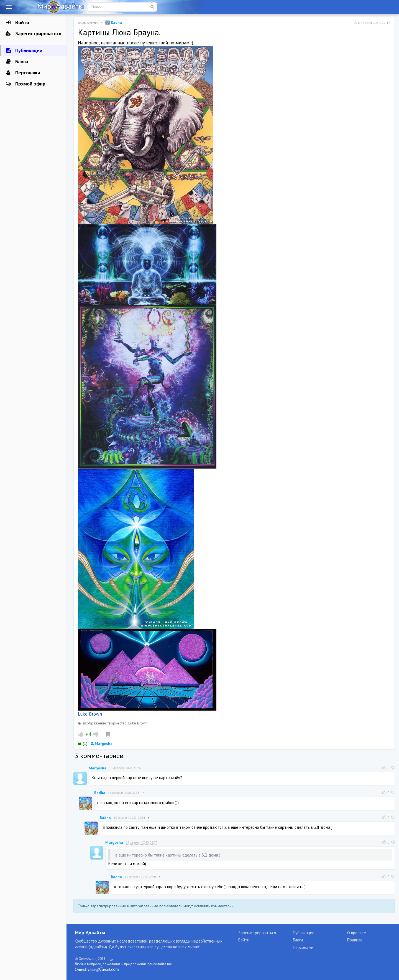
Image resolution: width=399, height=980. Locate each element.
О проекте (357, 933)
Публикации (24, 50)
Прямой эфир (25, 84)
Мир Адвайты (90, 932)
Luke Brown (90, 714)
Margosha (102, 744)
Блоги (17, 62)
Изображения (89, 23)
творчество (117, 723)
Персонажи (23, 73)
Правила (355, 940)
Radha (114, 22)
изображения (94, 723)
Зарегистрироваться (33, 34)
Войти (17, 22)
